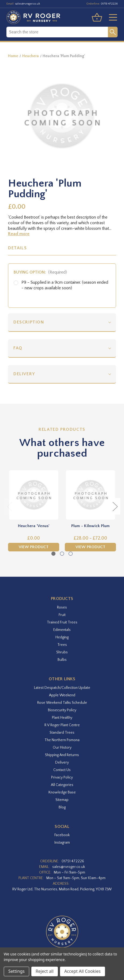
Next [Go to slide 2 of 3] (115, 506)
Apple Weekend (62, 695)
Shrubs (62, 652)
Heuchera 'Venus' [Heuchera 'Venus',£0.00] (34, 526)
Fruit (62, 615)
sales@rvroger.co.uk (28, 4)
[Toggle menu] (111, 17)
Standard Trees (62, 733)
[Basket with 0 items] (97, 17)
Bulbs (62, 660)
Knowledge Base (62, 792)
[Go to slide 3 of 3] (71, 554)
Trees (62, 645)
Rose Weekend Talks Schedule (62, 703)
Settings (16, 971)
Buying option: (40, 272)
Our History (62, 748)
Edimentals (62, 630)
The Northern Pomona (62, 740)
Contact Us (62, 770)
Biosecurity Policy (62, 710)
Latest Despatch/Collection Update (62, 688)
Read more (19, 234)
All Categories (62, 785)
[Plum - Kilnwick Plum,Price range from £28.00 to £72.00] (90, 495)
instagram (62, 843)
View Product (34, 547)
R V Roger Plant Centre (62, 725)
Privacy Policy (62, 777)
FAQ (18, 348)
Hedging (62, 637)
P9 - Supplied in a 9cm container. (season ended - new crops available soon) (65, 285)
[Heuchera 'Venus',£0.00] (34, 495)
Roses (62, 607)
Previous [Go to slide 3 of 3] (9, 506)
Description (29, 322)
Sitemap (62, 800)
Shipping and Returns (62, 755)
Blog (62, 807)
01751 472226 (109, 4)
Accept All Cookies (82, 971)
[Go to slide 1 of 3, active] (53, 554)
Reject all (45, 971)
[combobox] (57, 32)
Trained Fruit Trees (62, 622)
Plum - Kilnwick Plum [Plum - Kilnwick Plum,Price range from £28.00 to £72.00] (91, 526)
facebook (62, 835)
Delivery (24, 374)
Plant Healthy (62, 718)
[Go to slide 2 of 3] (62, 554)
